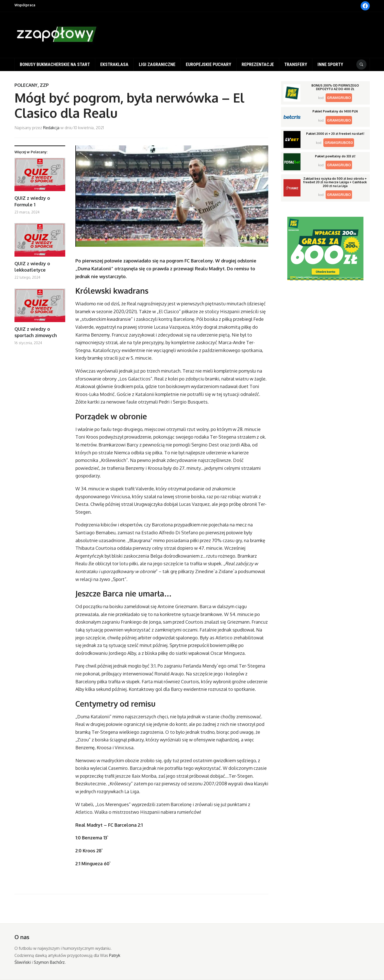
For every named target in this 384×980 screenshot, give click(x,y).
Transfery (296, 64)
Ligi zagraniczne (157, 64)
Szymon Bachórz (49, 962)
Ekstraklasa (114, 64)
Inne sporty (330, 64)
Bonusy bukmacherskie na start (55, 64)
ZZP (44, 85)
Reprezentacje (258, 64)
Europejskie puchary (208, 64)
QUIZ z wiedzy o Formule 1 (32, 201)
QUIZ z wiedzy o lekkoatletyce (32, 267)
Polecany (26, 85)
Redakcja (51, 128)
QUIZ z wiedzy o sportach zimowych (36, 332)
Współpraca (25, 5)
